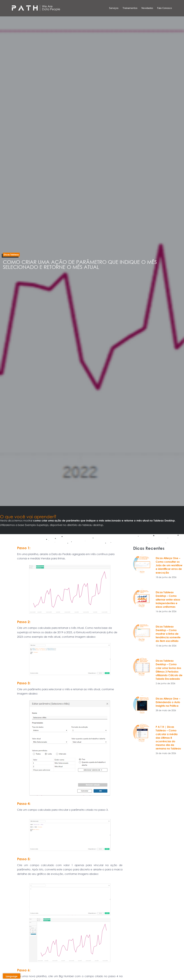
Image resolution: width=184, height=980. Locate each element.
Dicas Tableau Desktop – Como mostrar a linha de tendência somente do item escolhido (168, 634)
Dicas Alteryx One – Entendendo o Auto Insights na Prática (168, 702)
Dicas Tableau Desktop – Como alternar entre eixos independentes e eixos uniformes (168, 599)
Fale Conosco (165, 8)
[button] (11, 255)
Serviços (114, 8)
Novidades (147, 8)
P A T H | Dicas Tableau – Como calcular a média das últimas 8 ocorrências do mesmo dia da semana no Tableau (168, 738)
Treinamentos (130, 8)
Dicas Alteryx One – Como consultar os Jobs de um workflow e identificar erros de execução (169, 565)
